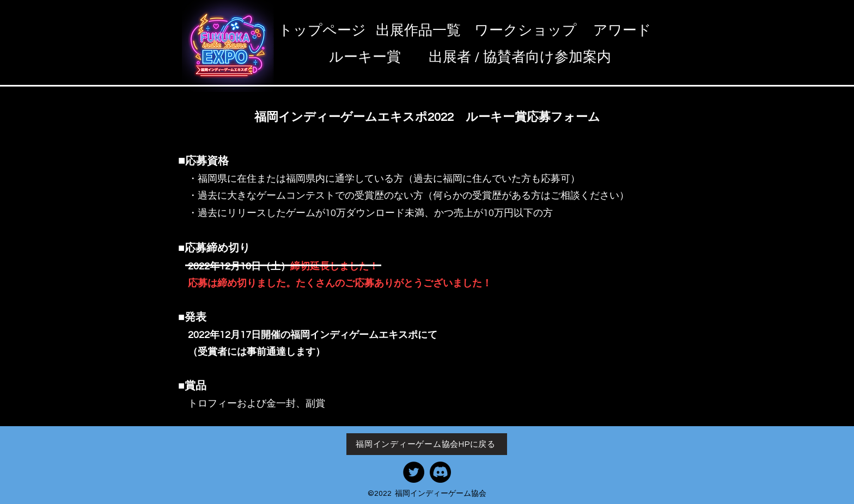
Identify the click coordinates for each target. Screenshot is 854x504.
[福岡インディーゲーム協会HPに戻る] (427, 444)
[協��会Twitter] (414, 472)
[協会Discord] (440, 472)
